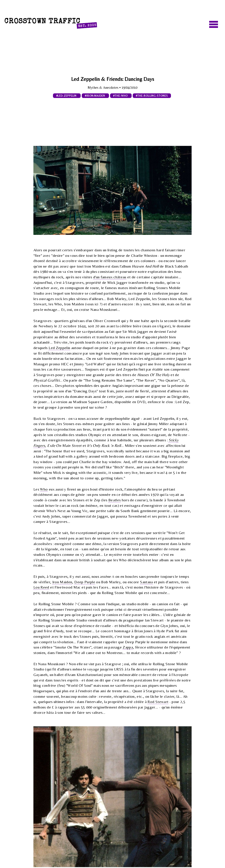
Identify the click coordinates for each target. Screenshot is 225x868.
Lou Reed (41, 587)
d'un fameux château (110, 277)
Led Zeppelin (59, 348)
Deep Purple (85, 582)
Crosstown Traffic (51, 23)
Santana (146, 582)
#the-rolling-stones (152, 96)
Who (44, 489)
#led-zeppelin (67, 96)
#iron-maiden (95, 96)
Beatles (114, 500)
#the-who (121, 96)
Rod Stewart (158, 702)
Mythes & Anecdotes (103, 88)
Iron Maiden (62, 582)
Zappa (128, 647)
